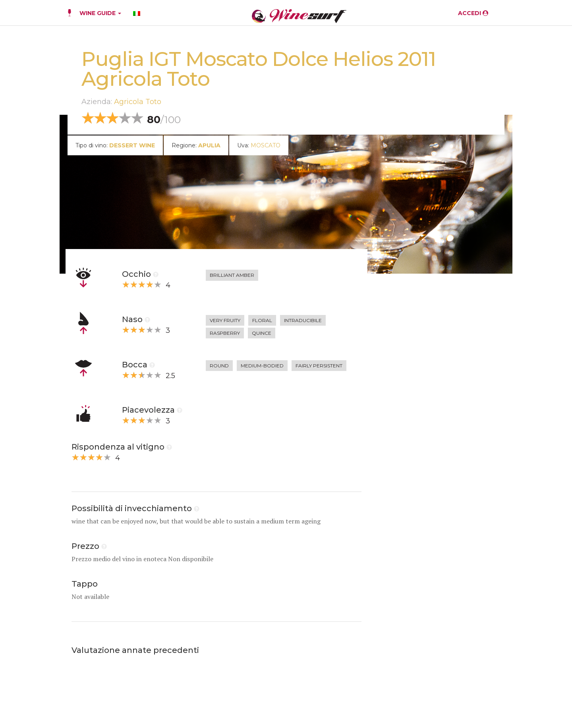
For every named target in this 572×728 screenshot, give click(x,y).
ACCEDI (473, 13)
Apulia (209, 145)
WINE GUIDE (100, 13)
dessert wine (132, 145)
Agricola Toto (138, 102)
